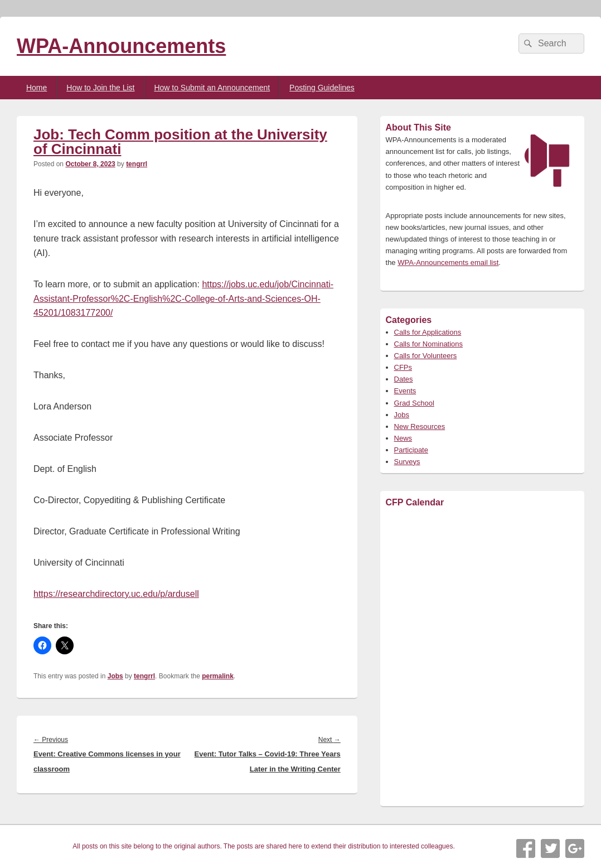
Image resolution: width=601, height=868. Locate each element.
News (403, 438)
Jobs (115, 676)
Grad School (414, 403)
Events (405, 391)
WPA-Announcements (121, 46)
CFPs (403, 367)
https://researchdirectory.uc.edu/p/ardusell (116, 594)
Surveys (407, 462)
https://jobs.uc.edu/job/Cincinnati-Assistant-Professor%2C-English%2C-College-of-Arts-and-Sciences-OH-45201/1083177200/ (183, 299)
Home (37, 88)
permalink (218, 676)
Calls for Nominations (429, 344)
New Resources (420, 426)
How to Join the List (100, 88)
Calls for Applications (428, 332)
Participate (411, 450)
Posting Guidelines (322, 88)
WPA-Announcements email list (448, 262)
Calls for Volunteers (426, 356)
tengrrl (137, 164)
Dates (404, 379)
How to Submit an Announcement (212, 88)
